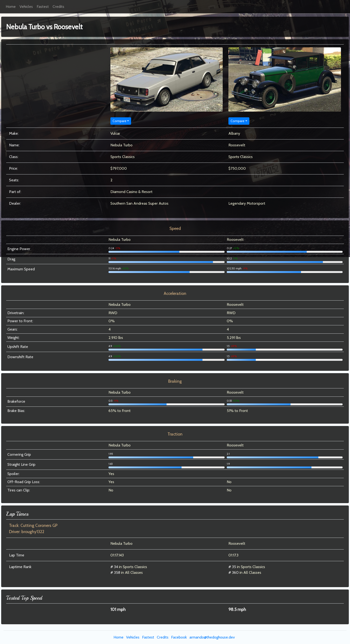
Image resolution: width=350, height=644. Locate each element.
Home (11, 7)
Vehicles (26, 7)
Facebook (179, 637)
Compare (119, 121)
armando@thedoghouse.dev (212, 637)
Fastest (43, 7)
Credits (58, 7)
